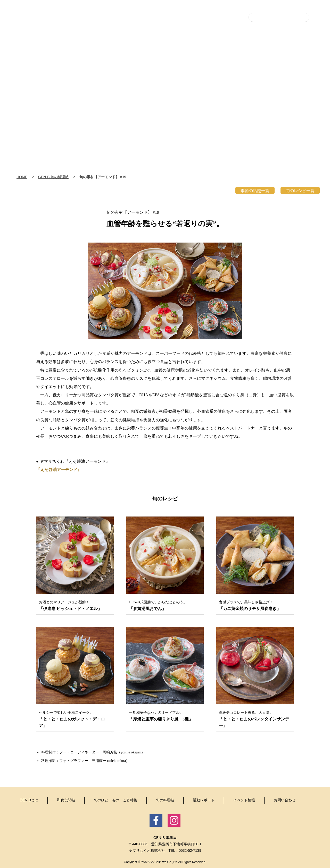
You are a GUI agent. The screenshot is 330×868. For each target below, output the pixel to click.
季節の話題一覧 (255, 191)
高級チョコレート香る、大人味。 (255, 720)
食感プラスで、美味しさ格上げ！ (255, 606)
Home (41, 67)
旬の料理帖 (217, 70)
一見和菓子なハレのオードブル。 (165, 716)
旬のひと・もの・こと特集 (175, 70)
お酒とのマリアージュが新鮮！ (75, 606)
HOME (22, 177)
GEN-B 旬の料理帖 (53, 177)
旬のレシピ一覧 (300, 191)
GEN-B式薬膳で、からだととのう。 (165, 606)
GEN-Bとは (93, 70)
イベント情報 (299, 70)
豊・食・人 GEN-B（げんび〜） (165, 32)
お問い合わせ (285, 800)
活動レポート (258, 70)
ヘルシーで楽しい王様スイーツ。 (75, 720)
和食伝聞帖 (134, 70)
